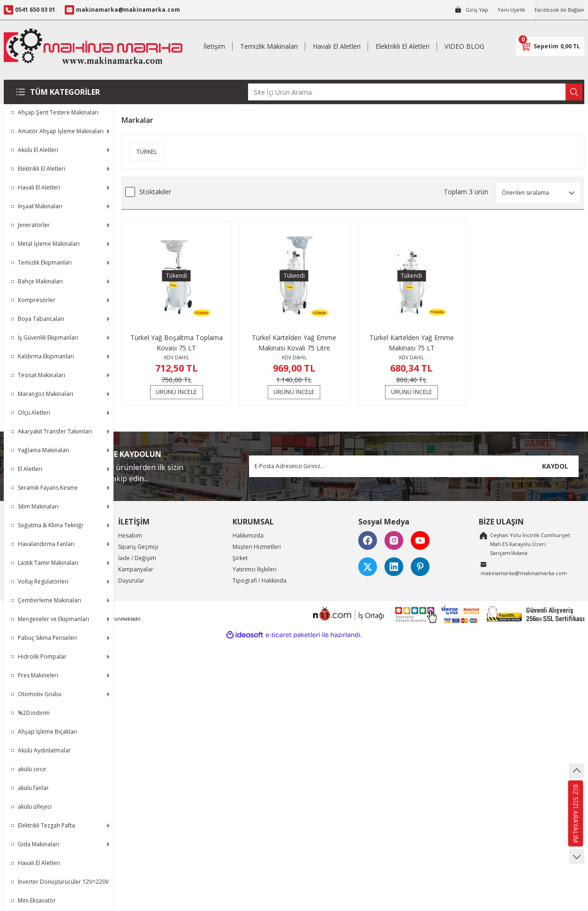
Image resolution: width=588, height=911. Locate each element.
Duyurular (131, 581)
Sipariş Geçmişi (138, 547)
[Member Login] (466, 10)
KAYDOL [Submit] (555, 466)
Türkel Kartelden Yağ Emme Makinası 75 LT (412, 343)
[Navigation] (59, 92)
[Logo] (93, 46)
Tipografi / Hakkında (260, 581)
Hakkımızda (248, 535)
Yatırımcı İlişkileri (255, 569)
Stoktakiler (155, 192)
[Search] (415, 92)
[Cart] (550, 46)
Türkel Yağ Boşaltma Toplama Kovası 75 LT (177, 343)
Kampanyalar (136, 569)
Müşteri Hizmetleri (257, 547)
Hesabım (130, 535)
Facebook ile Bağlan (558, 10)
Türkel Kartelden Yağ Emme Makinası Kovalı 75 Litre (294, 343)
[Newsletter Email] (414, 466)
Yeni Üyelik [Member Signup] (507, 10)
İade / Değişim (137, 558)
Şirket (240, 558)
